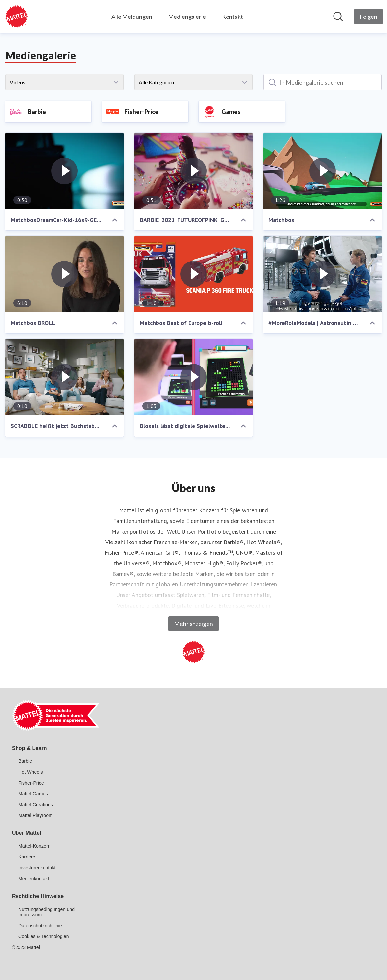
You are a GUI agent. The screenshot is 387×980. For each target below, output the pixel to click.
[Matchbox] (322, 171)
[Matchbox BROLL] (65, 274)
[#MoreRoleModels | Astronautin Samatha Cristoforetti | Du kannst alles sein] (322, 274)
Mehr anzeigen (194, 624)
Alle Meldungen (132, 17)
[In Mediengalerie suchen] (322, 82)
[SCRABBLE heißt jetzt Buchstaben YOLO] (65, 377)
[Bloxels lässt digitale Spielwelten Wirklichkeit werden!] (194, 377)
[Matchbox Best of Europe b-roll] (194, 274)
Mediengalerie (187, 17)
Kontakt (232, 17)
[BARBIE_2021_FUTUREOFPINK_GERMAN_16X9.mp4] (194, 171)
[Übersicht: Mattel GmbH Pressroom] (17, 17)
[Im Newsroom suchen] (338, 17)
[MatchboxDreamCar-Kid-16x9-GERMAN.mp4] (65, 171)
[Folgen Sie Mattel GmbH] (369, 17)
